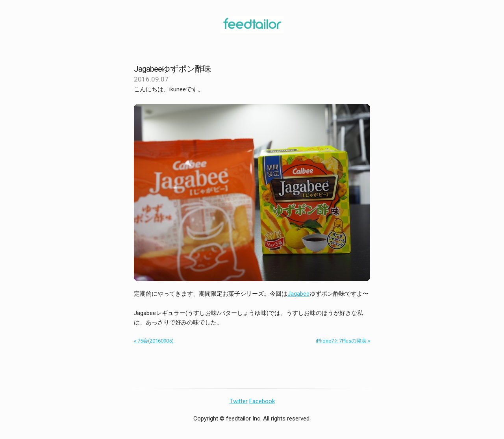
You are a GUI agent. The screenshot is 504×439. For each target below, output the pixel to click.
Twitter (239, 401)
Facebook (262, 401)
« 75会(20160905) (154, 341)
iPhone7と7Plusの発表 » (343, 341)
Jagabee (298, 294)
